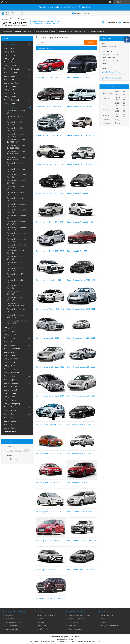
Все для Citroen (10, 72)
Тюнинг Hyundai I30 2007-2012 (15, 275)
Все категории (10, 44)
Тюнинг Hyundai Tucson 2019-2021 (17, 170)
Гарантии (40, 619)
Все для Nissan (10, 376)
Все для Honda (10, 104)
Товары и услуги (46, 37)
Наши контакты (65, 31)
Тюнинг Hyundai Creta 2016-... (16, 112)
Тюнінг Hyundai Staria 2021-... (16, 118)
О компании (10, 619)
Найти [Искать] (90, 42)
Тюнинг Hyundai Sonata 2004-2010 (17, 246)
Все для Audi (9, 52)
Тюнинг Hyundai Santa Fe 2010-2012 (16, 153)
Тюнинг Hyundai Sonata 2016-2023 (17, 234)
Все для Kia (9, 342)
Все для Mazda (10, 366)
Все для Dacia (10, 76)
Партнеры (41, 622)
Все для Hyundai (11, 107)
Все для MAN (9, 362)
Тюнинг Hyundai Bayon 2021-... (16, 310)
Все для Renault (10, 390)
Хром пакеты (73, 622)
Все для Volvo (10, 424)
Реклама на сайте (12, 629)
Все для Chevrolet (11, 69)
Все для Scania (10, 393)
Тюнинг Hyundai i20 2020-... (15, 281)
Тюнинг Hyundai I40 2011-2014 (15, 258)
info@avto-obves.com (114, 78)
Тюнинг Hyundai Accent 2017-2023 (16, 199)
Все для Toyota (10, 417)
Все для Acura (10, 48)
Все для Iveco (10, 328)
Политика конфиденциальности (88, 641)
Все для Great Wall (12, 100)
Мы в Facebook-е (43, 629)
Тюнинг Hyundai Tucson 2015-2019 (17, 176)
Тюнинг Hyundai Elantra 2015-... (17, 217)
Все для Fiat (9, 90)
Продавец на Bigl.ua (65, 639)
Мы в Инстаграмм (75, 629)
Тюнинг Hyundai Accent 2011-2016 (16, 205)
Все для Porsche (11, 386)
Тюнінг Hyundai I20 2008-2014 (15, 293)
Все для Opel (9, 379)
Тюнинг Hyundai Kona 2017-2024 (16, 193)
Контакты (9, 615)
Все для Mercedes (11, 369)
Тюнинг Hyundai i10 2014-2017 (15, 299)
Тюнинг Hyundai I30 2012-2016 (15, 269)
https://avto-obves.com (114, 72)
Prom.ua (77, 637)
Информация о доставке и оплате (89, 31)
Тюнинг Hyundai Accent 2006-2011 (16, 211)
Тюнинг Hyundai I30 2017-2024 (15, 264)
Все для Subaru (10, 407)
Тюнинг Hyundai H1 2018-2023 (15, 123)
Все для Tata (9, 414)
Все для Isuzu (10, 331)
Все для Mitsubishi (11, 373)
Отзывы (103, 622)
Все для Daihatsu (11, 83)
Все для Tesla (10, 428)
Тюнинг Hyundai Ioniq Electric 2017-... (16, 316)
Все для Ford (9, 93)
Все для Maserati (11, 359)
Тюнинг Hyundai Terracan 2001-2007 (16, 304)
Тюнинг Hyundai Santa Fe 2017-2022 (16, 141)
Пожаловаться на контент (65, 641)
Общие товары (10, 431)
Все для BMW (10, 55)
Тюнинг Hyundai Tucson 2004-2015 (17, 182)
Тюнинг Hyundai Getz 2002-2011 (16, 252)
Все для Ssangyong (12, 404)
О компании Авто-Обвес (45, 31)
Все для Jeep (9, 338)
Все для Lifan (9, 352)
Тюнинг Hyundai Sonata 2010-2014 (17, 240)
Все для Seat (9, 397)
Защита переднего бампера (79, 615)
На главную (8, 31)
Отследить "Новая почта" (110, 626)
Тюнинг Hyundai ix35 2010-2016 (16, 135)
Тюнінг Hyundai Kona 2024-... (16, 188)
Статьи (102, 619)
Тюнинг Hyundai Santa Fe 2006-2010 (16, 158)
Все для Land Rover (12, 348)
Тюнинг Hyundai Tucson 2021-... (17, 164)
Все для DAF (9, 79)
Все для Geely (10, 97)
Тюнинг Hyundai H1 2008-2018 (15, 129)
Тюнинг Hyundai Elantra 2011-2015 (17, 223)
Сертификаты (42, 626)
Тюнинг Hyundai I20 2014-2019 (15, 287)
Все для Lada (9, 345)
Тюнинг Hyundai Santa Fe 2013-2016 (16, 147)
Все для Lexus (10, 355)
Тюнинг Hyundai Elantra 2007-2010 (17, 229)
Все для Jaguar (10, 335)
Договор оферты (107, 615)
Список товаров (22, 31)
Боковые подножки (76, 619)
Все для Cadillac (11, 62)
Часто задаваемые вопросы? (48, 615)
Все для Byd (9, 59)
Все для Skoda (10, 400)
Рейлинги (72, 626)
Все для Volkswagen (12, 421)
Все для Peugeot (11, 383)
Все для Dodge (10, 86)
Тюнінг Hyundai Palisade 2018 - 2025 (17, 322)
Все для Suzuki (10, 411)
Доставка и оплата (13, 622)
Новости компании (13, 626)
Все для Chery (10, 66)
